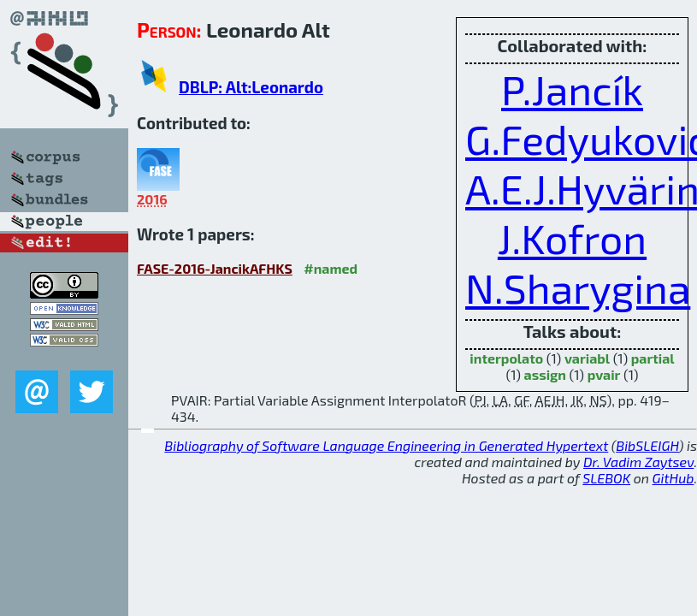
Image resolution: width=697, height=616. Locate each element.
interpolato (506, 358)
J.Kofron (572, 238)
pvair (604, 374)
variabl (587, 358)
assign (545, 374)
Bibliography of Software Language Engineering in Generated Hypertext (386, 445)
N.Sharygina (578, 287)
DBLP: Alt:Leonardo (251, 87)
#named (331, 268)
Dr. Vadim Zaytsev (638, 462)
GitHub (673, 478)
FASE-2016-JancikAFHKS (215, 268)
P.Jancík (572, 89)
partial (653, 358)
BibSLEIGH (647, 445)
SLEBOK (606, 478)
